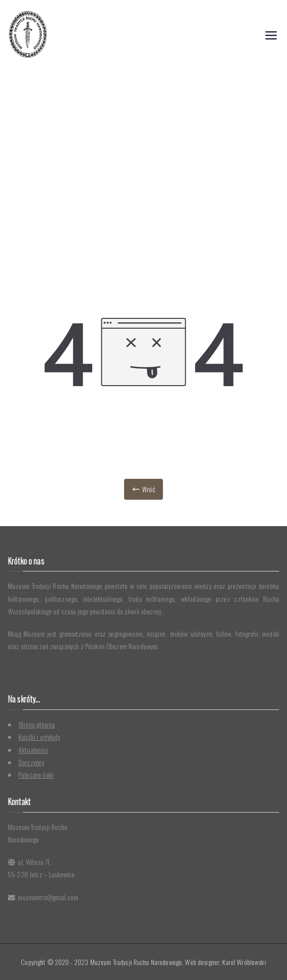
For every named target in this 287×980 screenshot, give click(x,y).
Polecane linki (36, 774)
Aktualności (33, 750)
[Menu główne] (271, 35)
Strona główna (37, 724)
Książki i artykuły (40, 737)
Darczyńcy (31, 762)
